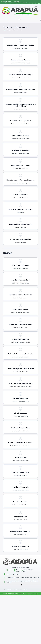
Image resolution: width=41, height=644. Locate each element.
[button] (19, 20)
